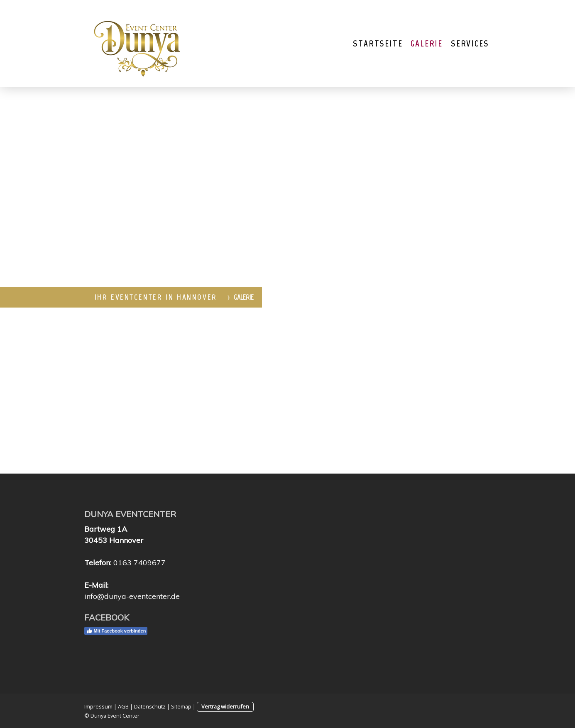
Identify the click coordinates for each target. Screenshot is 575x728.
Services (470, 44)
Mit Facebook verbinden (116, 631)
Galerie (427, 44)
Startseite (378, 44)
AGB (123, 706)
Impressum (98, 706)
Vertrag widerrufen (225, 706)
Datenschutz (150, 706)
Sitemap (181, 706)
